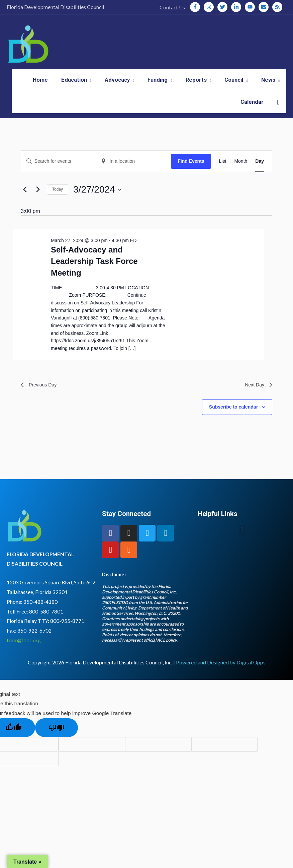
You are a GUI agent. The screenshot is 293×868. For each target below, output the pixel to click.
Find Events (191, 172)
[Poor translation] (57, 741)
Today (58, 201)
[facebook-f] (196, 7)
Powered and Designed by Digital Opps (221, 675)
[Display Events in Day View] (260, 173)
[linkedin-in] (237, 7)
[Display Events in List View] (223, 173)
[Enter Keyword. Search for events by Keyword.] (59, 173)
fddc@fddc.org (24, 653)
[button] (278, 114)
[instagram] (210, 7)
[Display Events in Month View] (241, 173)
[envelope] (265, 7)
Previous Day (41, 397)
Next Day (257, 397)
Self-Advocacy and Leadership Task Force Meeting (94, 273)
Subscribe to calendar (233, 420)
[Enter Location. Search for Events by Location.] (134, 173)
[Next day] (38, 201)
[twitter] (224, 7)
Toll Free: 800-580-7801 (35, 625)
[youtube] (251, 7)
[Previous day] (25, 201)
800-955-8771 (67, 634)
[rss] (278, 7)
